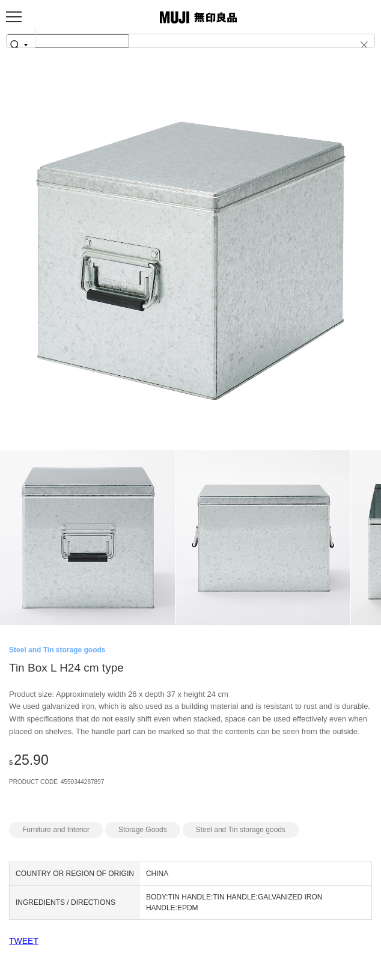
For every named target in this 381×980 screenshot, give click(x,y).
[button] (359, 44)
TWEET (24, 941)
